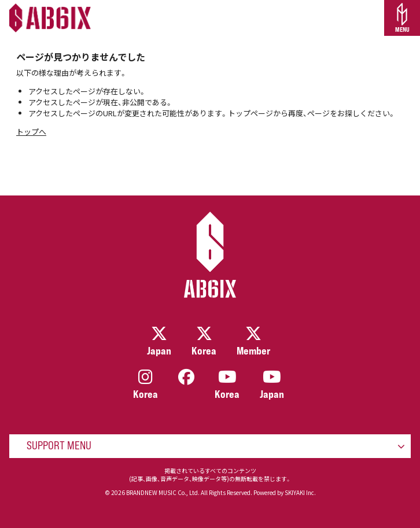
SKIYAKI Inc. (300, 492)
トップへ (31, 132)
